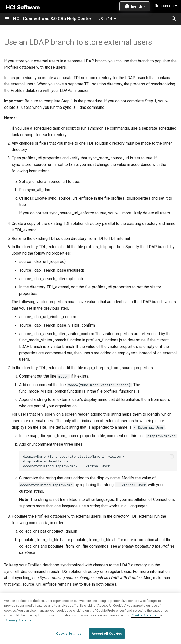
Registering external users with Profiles (64, 595)
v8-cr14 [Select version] (105, 19)
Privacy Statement (20, 626)
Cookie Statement (145, 621)
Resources (166, 6)
